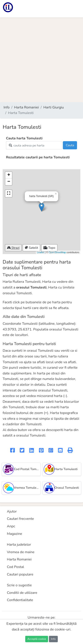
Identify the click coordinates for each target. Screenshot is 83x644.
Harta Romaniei (27, 107)
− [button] (9, 182)
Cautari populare (20, 574)
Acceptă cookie (37, 639)
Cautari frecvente (20, 519)
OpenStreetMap (57, 252)
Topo (49, 248)
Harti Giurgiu (54, 107)
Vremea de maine (21, 552)
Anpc (11, 526)
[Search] (37, 145)
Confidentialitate (20, 600)
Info (7, 107)
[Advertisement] (41, 60)
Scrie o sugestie (19, 585)
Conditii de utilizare (22, 593)
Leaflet (41, 252)
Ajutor (12, 511)
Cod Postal (15, 567)
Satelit (31, 248)
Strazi (13, 248)
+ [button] (9, 175)
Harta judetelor (19, 545)
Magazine (14, 534)
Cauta (70, 145)
